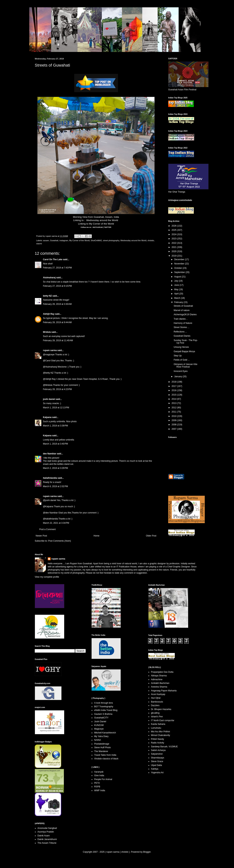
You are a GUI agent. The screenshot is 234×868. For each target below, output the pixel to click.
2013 (174, 403)
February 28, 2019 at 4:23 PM (57, 389)
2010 (174, 416)
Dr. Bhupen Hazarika (161, 709)
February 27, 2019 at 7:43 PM (57, 268)
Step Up (178, 356)
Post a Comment (47, 529)
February (179, 302)
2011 (174, 412)
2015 (174, 395)
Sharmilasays (158, 758)
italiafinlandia (50, 478)
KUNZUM (99, 725)
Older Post (151, 536)
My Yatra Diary (101, 736)
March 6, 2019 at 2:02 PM (55, 486)
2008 (174, 425)
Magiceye (99, 729)
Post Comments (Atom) (60, 541)
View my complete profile (47, 577)
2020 (174, 251)
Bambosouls (157, 702)
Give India (99, 775)
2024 (174, 234)
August (178, 277)
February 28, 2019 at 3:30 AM (57, 304)
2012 (174, 408)
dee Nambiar (50, 454)
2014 (174, 399)
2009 (174, 420)
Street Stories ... (182, 327)
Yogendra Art (157, 773)
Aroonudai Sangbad (47, 828)
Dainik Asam (44, 836)
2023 (174, 239)
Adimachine (157, 679)
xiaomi (39, 244)
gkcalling (155, 713)
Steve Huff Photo (102, 748)
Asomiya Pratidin (46, 832)
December (180, 259)
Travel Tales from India (105, 755)
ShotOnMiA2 (96, 240)
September (180, 272)
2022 (174, 243)
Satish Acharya (158, 750)
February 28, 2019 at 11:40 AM (58, 340)
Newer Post (41, 536)
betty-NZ (47, 296)
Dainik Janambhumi (47, 839)
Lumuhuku (156, 728)
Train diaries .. (181, 319)
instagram (64, 240)
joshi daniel (49, 399)
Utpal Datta (156, 765)
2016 (174, 390)
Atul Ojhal (156, 698)
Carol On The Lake (53, 259)
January (178, 376)
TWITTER (107, 227)
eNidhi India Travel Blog (106, 710)
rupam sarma (50, 350)
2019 (174, 256)
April (177, 294)
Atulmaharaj (49, 278)
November (180, 264)
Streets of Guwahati (183, 306)
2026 (174, 226)
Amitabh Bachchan (160, 683)
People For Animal (103, 779)
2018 (174, 382)
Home (97, 536)
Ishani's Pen (157, 717)
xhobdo (151, 240)
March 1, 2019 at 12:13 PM (56, 408)
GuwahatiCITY (101, 718)
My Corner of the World (101, 224)
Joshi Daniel (100, 722)
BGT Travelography (104, 707)
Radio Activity (158, 743)
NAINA (98, 740)
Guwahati (54, 240)
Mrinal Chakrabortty (161, 735)
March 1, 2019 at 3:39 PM (55, 426)
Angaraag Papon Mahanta (164, 691)
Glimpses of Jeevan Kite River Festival (185, 366)
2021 (174, 247)
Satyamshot (157, 754)
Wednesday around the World (102, 220)
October (178, 268)
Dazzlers (155, 705)
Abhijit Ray (49, 314)
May (177, 289)
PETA (97, 783)
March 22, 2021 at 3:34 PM (56, 523)
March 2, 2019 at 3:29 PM (55, 468)
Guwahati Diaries (182, 336)
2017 (174, 386)
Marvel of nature (182, 310)
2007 (174, 429)
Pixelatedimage (102, 744)
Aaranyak (99, 772)
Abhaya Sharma (159, 676)
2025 (174, 230)
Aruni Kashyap (158, 694)
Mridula (47, 332)
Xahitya (155, 769)
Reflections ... (180, 332)
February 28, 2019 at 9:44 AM (57, 322)
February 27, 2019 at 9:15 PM (57, 286)
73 (43, 778)
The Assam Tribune (47, 843)
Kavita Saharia (158, 724)
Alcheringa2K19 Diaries (185, 315)
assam (46, 240)
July (177, 281)
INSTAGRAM (97, 227)
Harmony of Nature (183, 323)
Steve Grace (157, 761)
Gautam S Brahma (103, 714)
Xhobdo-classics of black (106, 759)
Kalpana (47, 417)
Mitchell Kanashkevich (105, 733)
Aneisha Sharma (159, 687)
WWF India (100, 790)
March (178, 298)
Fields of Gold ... (182, 360)
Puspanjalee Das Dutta (162, 672)
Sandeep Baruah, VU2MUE (164, 747)
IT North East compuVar (163, 720)
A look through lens (103, 703)
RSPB (97, 787)
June (177, 285)
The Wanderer (101, 751)
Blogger (147, 852)
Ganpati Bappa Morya (184, 351)
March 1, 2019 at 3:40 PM (55, 444)
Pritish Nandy (157, 739)
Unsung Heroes (181, 347)
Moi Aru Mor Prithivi (161, 732)
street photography (111, 240)
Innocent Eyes (181, 371)
